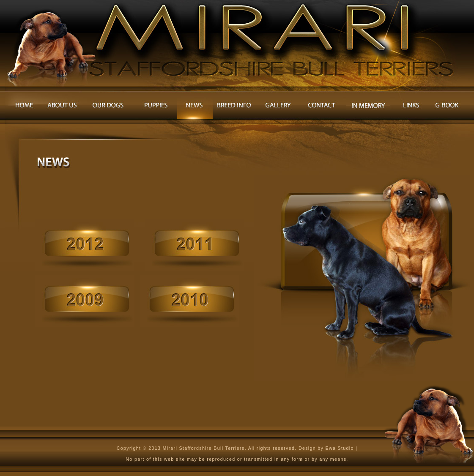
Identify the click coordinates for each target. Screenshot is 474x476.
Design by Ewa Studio (327, 448)
